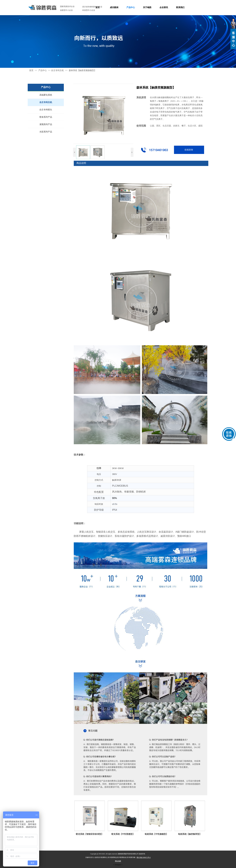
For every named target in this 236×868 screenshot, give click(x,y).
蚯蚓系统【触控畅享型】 (190, 834)
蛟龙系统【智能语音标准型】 (90, 834)
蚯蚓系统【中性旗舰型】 (156, 834)
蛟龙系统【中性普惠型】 (123, 834)
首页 (31, 70)
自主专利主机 (57, 70)
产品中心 (43, 70)
